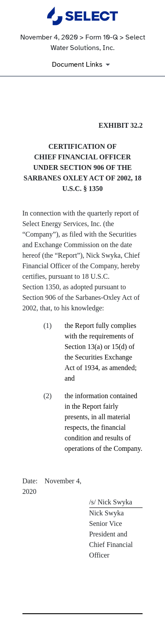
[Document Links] (82, 65)
